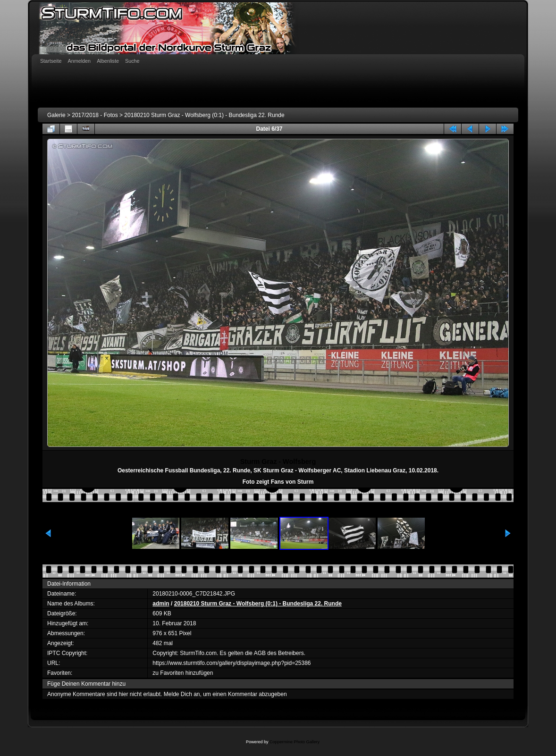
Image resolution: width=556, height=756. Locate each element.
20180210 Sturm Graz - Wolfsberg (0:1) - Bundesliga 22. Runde (204, 115)
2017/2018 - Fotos (95, 115)
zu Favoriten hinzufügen (183, 673)
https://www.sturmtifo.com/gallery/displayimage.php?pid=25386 (232, 663)
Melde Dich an (182, 694)
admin (161, 604)
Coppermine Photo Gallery (295, 742)
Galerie (56, 115)
